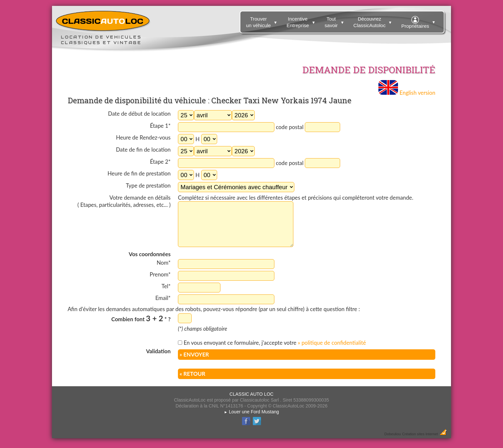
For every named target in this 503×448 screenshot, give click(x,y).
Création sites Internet (420, 434)
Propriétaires (419, 21)
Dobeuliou (392, 434)
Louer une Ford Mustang (251, 412)
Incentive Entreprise (302, 21)
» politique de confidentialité (332, 343)
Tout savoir (335, 21)
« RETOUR (192, 374)
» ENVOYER (194, 354)
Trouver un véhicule (262, 21)
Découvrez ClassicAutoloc (374, 21)
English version (407, 93)
